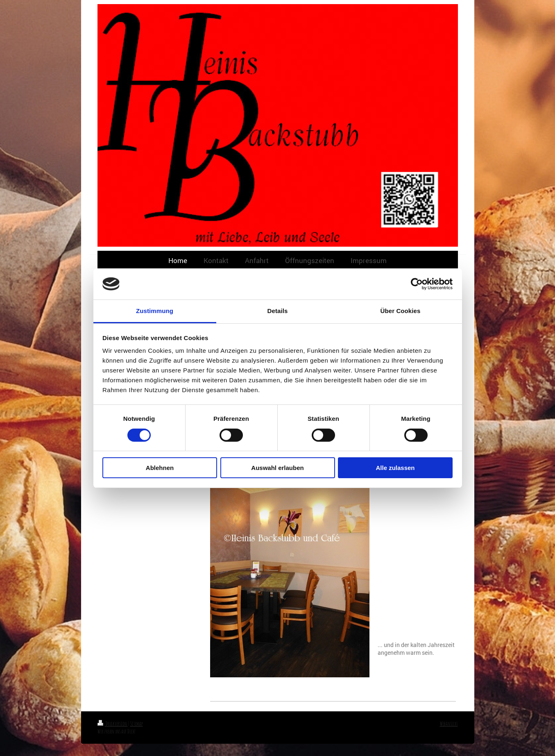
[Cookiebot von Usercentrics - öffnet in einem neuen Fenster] (417, 284)
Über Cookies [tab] (401, 311)
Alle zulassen (395, 468)
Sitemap (137, 723)
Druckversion (113, 723)
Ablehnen (160, 468)
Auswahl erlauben (277, 468)
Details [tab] (278, 311)
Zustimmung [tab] (155, 311)
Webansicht (449, 723)
